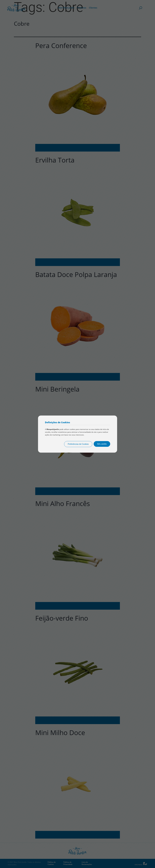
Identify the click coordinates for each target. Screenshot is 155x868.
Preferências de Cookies (78, 444)
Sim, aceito (102, 444)
